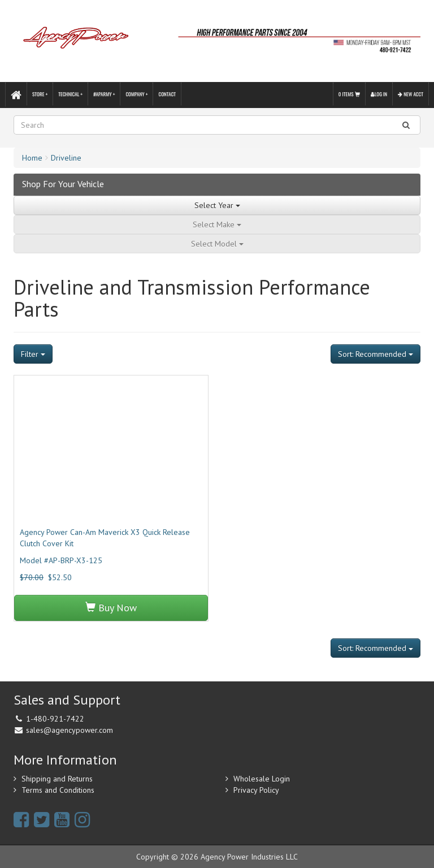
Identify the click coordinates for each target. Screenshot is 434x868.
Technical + (70, 94)
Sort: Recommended (376, 354)
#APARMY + (104, 94)
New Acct (411, 94)
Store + (40, 94)
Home (32, 158)
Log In (379, 94)
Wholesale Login (262, 779)
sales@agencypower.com (70, 730)
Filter (33, 354)
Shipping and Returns (57, 779)
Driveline (66, 158)
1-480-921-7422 (55, 719)
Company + (136, 94)
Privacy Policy (256, 790)
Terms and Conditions (58, 790)
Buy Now (111, 608)
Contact (167, 94)
